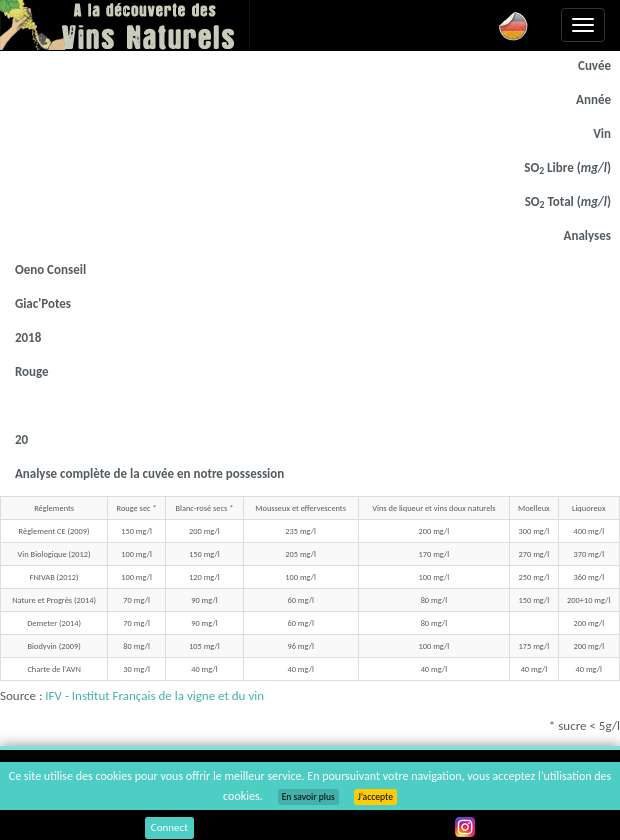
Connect (169, 827)
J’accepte (375, 797)
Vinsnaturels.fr (125, 25)
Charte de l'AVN (53, 669)
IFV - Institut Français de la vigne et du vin (154, 695)
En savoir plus (308, 797)
